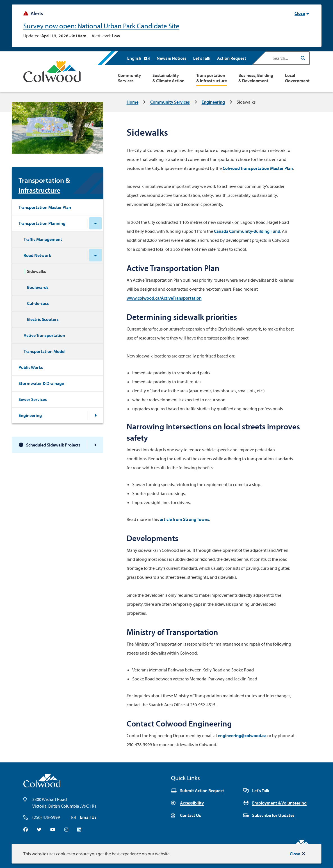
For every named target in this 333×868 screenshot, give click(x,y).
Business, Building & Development (256, 78)
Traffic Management (43, 239)
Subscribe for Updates (269, 815)
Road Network (37, 255)
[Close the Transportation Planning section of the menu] (95, 223)
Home (133, 102)
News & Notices (172, 58)
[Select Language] (139, 58)
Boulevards (38, 287)
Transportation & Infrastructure (212, 78)
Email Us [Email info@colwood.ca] (88, 817)
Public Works (31, 367)
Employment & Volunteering (275, 803)
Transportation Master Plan (45, 207)
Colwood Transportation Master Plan (258, 168)
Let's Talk (256, 790)
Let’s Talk (202, 58)
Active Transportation (44, 335)
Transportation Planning (42, 223)
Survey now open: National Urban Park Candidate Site (101, 26)
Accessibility (187, 803)
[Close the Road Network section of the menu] (95, 255)
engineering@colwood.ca (242, 735)
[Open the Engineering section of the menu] (95, 415)
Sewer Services (33, 399)
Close (295, 854)
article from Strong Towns (184, 519)
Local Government (297, 78)
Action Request (232, 58)
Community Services (129, 78)
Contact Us (186, 815)
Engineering (213, 102)
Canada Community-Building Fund (247, 231)
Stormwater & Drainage (41, 383)
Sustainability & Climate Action (168, 78)
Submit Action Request (198, 790)
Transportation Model (45, 351)
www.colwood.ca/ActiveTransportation (164, 298)
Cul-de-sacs (38, 303)
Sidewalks (37, 271)
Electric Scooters (43, 319)
